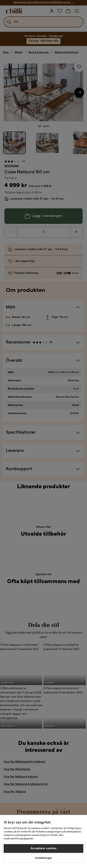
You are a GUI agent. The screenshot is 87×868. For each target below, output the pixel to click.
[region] (43, 841)
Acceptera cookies (43, 848)
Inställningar (43, 858)
